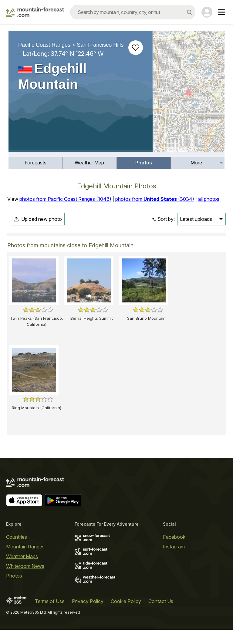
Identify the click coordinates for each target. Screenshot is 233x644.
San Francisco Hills (100, 45)
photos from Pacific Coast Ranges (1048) (65, 199)
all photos (209, 199)
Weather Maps (22, 556)
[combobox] (133, 12)
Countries (17, 537)
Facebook (174, 537)
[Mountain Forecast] (35, 12)
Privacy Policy (88, 601)
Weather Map (89, 163)
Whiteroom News (25, 566)
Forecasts (35, 163)
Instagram (174, 547)
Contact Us (161, 601)
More (196, 163)
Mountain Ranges (25, 547)
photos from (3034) (155, 199)
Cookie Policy (126, 601)
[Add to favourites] (136, 48)
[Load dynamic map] (189, 94)
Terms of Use (50, 601)
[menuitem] (35, 163)
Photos (144, 163)
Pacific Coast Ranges (44, 45)
